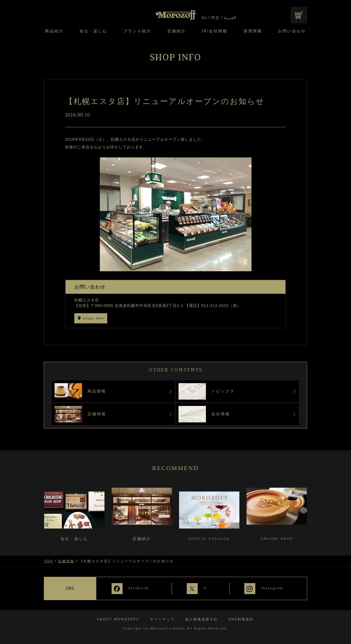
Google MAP (93, 319)
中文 (215, 18)
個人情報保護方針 (202, 619)
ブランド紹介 (137, 31)
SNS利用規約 (241, 619)
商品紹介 (54, 31)
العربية (230, 18)
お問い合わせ (292, 31)
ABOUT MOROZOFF (118, 619)
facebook (137, 588)
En (205, 18)
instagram (273, 588)
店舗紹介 (177, 31)
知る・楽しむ (94, 31)
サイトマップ (162, 619)
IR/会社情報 (215, 31)
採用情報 (253, 31)
